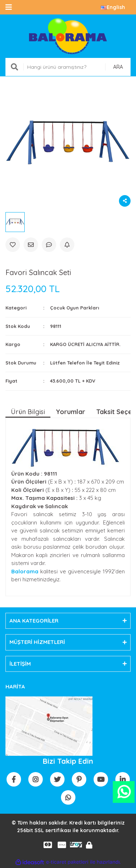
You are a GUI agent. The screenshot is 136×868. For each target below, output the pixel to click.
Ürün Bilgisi (28, 412)
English (113, 7)
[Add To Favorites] (13, 245)
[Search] (68, 67)
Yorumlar (71, 412)
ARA (118, 67)
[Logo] (68, 36)
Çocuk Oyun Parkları (75, 308)
